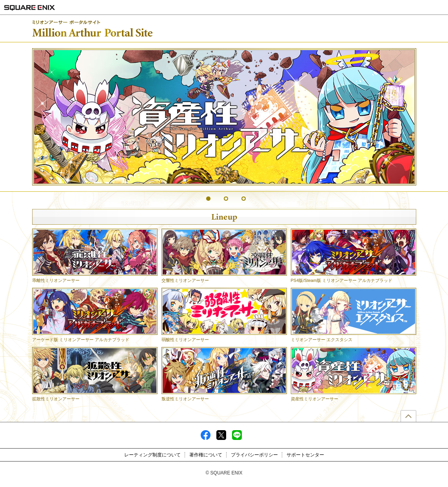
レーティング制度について (152, 455)
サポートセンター (305, 455)
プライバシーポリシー (254, 455)
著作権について (206, 455)
